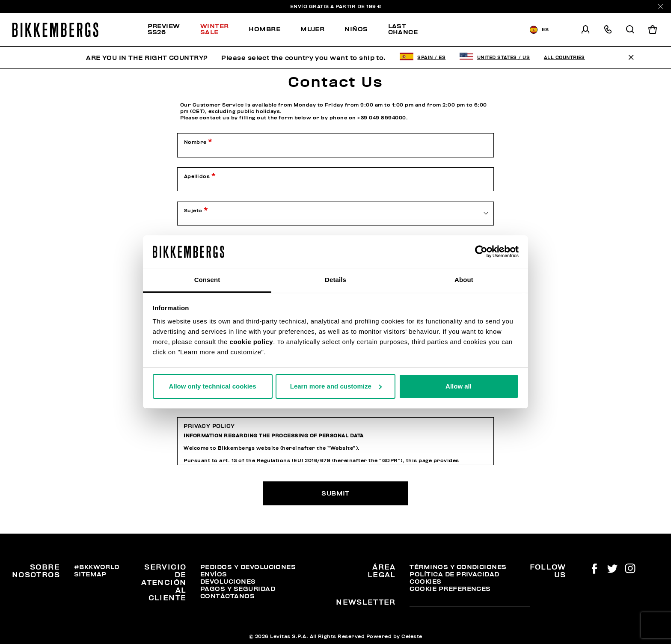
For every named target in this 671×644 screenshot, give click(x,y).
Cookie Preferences (450, 589)
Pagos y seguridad (238, 589)
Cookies (425, 582)
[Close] (661, 7)
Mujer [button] (312, 29)
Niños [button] (356, 29)
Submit (335, 493)
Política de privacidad (454, 574)
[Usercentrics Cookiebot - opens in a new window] (481, 252)
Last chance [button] (403, 29)
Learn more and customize (336, 386)
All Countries (564, 58)
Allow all (459, 386)
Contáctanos (227, 596)
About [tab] (464, 280)
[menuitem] (169, 30)
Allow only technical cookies (212, 386)
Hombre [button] (264, 29)
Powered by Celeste (394, 636)
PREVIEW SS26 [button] (164, 29)
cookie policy (252, 342)
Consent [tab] (207, 280)
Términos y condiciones (458, 567)
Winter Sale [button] (215, 29)
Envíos (214, 574)
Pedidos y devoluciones (248, 567)
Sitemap (90, 574)
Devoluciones (228, 582)
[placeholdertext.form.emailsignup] (469, 603)
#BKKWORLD (97, 567)
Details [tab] (335, 280)
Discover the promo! (474, 30)
